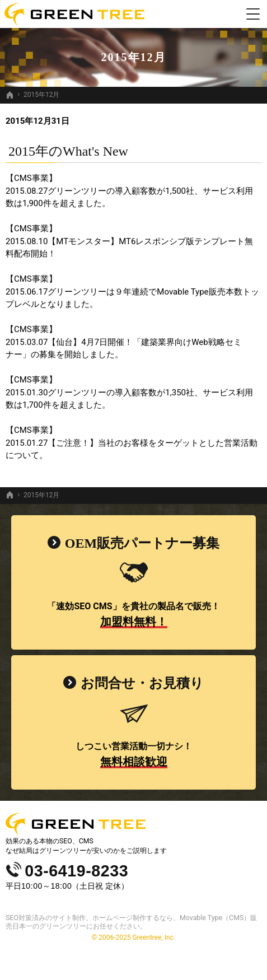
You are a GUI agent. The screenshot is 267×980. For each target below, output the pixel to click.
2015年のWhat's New (68, 151)
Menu (253, 14)
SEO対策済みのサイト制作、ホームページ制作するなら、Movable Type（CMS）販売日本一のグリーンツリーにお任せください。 (131, 922)
